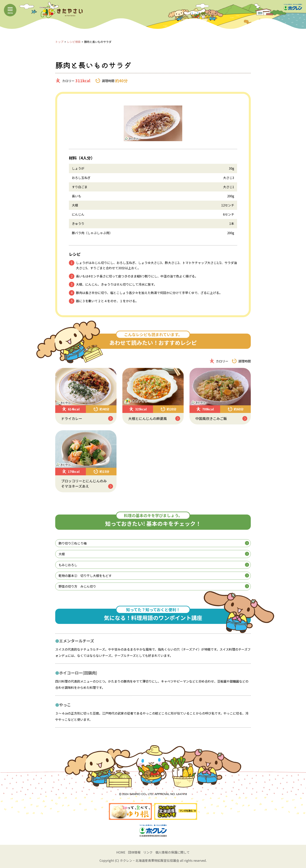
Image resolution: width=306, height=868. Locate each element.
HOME (121, 852)
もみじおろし (154, 565)
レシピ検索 (74, 42)
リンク (148, 852)
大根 (154, 554)
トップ (59, 42)
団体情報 (134, 852)
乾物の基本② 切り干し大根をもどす (154, 576)
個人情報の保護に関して (173, 852)
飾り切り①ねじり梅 (154, 543)
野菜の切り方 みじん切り (154, 586)
